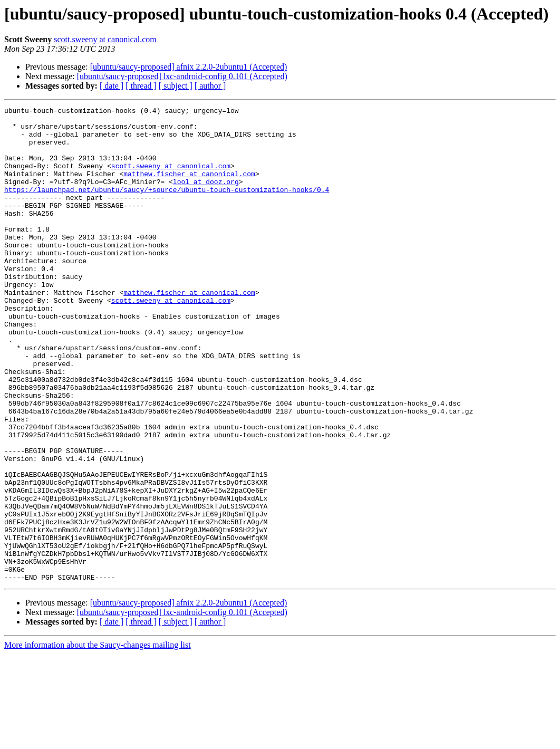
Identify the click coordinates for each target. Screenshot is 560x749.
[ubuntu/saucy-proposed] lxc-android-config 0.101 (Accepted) (182, 76)
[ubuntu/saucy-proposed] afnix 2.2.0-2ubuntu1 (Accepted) (189, 67)
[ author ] (210, 86)
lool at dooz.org (206, 197)
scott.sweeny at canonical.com (105, 39)
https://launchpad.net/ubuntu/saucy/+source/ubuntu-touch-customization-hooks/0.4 (167, 207)
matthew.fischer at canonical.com (189, 188)
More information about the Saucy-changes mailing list (98, 740)
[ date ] (112, 86)
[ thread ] (141, 86)
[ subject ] (176, 86)
